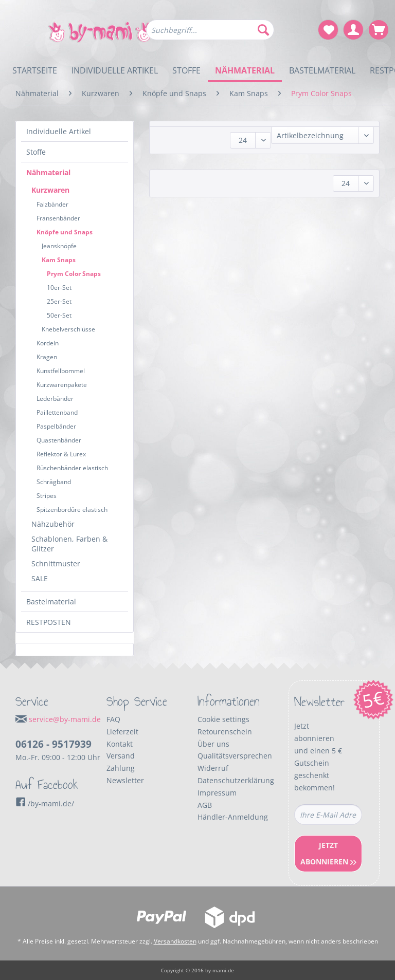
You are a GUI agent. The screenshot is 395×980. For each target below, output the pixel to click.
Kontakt (120, 744)
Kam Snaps (59, 260)
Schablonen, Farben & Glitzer (69, 544)
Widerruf (213, 768)
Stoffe (36, 152)
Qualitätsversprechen (235, 756)
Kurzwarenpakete (62, 385)
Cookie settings (223, 719)
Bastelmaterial (51, 602)
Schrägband (54, 482)
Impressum (217, 793)
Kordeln (48, 343)
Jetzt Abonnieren (328, 853)
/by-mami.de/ (45, 803)
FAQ (113, 719)
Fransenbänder (58, 218)
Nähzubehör (53, 524)
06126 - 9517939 (53, 744)
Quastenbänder (59, 440)
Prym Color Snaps (74, 274)
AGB (205, 805)
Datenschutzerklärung (236, 780)
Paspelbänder (56, 426)
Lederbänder (55, 399)
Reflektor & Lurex (61, 454)
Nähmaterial (48, 172)
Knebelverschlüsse (68, 329)
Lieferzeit (122, 732)
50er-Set (59, 315)
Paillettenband (57, 412)
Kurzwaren (50, 190)
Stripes (47, 496)
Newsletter (125, 780)
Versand (121, 756)
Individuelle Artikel (59, 131)
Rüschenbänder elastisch (72, 468)
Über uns (213, 744)
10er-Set (59, 288)
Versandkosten (175, 941)
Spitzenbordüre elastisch (72, 510)
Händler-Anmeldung (233, 817)
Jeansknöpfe (59, 246)
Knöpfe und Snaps (65, 232)
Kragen (47, 357)
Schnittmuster (56, 563)
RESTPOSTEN (49, 622)
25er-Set (59, 301)
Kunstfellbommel (61, 371)
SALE (40, 578)
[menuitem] (210, 35)
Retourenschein (225, 732)
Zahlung (121, 768)
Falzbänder (52, 204)
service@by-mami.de (65, 719)
